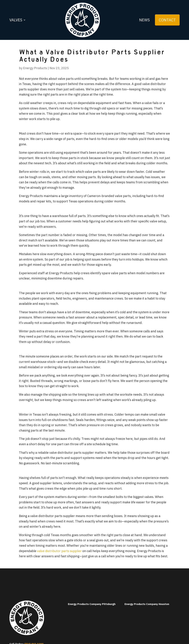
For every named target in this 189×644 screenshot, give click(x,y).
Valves (16, 20)
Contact (167, 20)
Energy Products (35, 68)
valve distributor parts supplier (59, 551)
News (144, 20)
